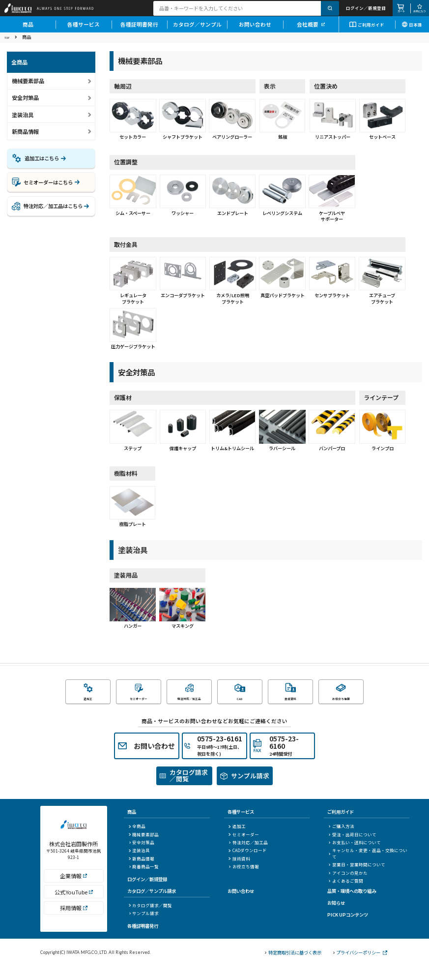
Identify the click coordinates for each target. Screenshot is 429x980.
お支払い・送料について (355, 856)
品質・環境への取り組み (352, 904)
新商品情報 (25, 138)
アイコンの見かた (348, 886)
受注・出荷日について (353, 848)
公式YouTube (74, 911)
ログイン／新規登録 (147, 892)
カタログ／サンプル (197, 30)
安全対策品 (142, 856)
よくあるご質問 (346, 894)
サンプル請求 (144, 927)
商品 (28, 30)
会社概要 (311, 30)
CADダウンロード (247, 864)
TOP (9, 44)
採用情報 (73, 927)
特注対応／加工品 (248, 856)
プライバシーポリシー (360, 966)
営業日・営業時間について (357, 878)
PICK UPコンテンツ (348, 928)
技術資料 (239, 872)
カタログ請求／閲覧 (150, 919)
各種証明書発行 (139, 30)
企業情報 (73, 894)
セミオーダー (243, 848)
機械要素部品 (144, 848)
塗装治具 (139, 864)
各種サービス (84, 30)
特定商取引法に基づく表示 (293, 966)
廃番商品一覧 (144, 880)
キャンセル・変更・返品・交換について (368, 867)
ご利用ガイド (367, 30)
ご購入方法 (342, 840)
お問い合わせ (255, 30)
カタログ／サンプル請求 (152, 904)
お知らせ (336, 916)
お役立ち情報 (243, 880)
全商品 (137, 840)
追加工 (237, 840)
